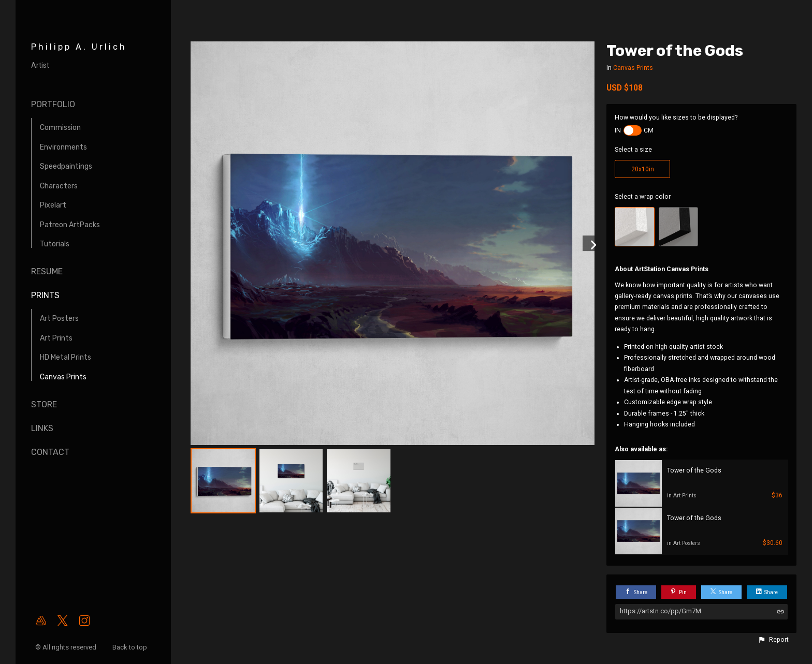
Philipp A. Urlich (79, 47)
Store (44, 404)
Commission (60, 128)
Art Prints (56, 338)
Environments (63, 147)
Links (42, 428)
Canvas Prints (63, 377)
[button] (773, 640)
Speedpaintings (66, 166)
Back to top (130, 647)
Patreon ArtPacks (70, 225)
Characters (59, 186)
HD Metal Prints (66, 357)
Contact (50, 452)
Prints (45, 295)
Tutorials (55, 244)
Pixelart (53, 205)
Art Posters (59, 319)
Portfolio (53, 104)
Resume (47, 271)
